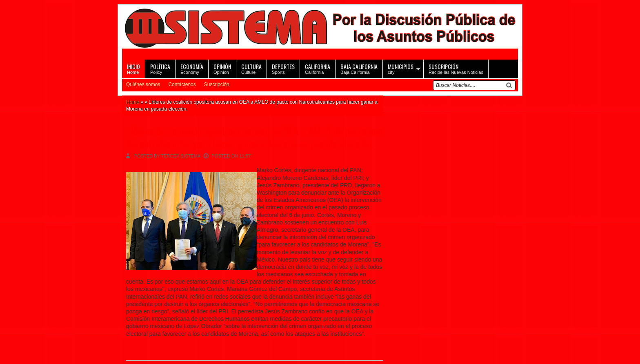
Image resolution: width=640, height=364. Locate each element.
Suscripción (217, 84)
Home (133, 68)
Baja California (359, 68)
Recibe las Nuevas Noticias (456, 68)
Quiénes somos (143, 84)
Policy (160, 68)
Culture (251, 68)
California (318, 68)
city (401, 68)
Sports (283, 68)
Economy (192, 68)
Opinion (222, 68)
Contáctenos (182, 84)
